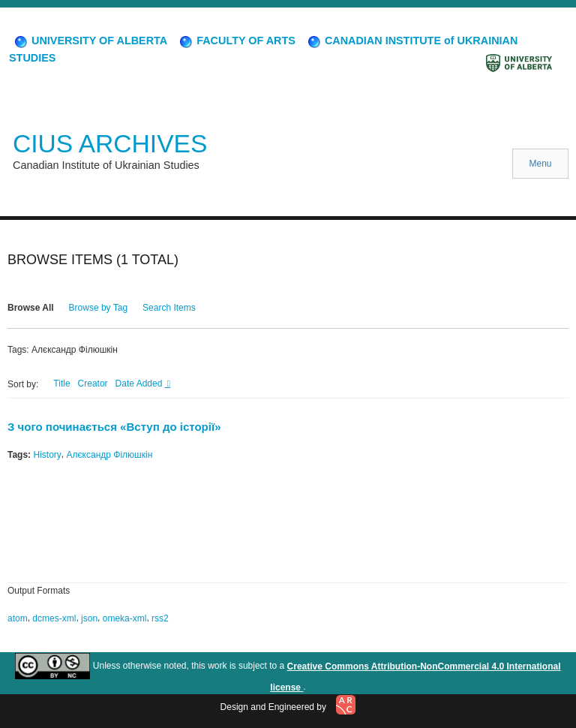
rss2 (160, 618)
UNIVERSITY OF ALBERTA (90, 41)
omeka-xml (125, 618)
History (47, 455)
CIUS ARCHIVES (110, 144)
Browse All (31, 308)
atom (18, 618)
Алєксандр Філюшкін (109, 455)
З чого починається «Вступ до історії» (114, 427)
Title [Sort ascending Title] (61, 384)
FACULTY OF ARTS (237, 41)
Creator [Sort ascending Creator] (93, 384)
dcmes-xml (54, 618)
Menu (540, 164)
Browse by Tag (99, 308)
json (89, 618)
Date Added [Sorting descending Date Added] (140, 384)
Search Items (169, 308)
